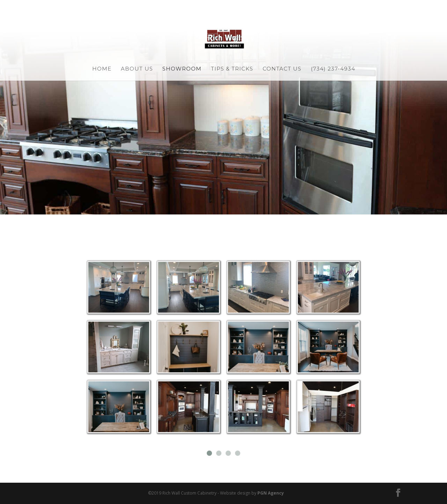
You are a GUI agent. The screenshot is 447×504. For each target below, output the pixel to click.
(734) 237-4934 (333, 69)
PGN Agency (271, 493)
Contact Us (282, 69)
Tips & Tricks (232, 69)
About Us (137, 69)
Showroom (182, 69)
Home (102, 69)
